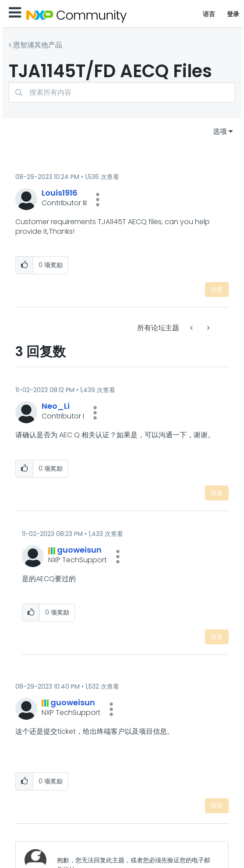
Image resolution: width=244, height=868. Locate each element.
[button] (98, 200)
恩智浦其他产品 (38, 45)
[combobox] (122, 92)
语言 (209, 14)
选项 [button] (220, 131)
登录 (233, 14)
